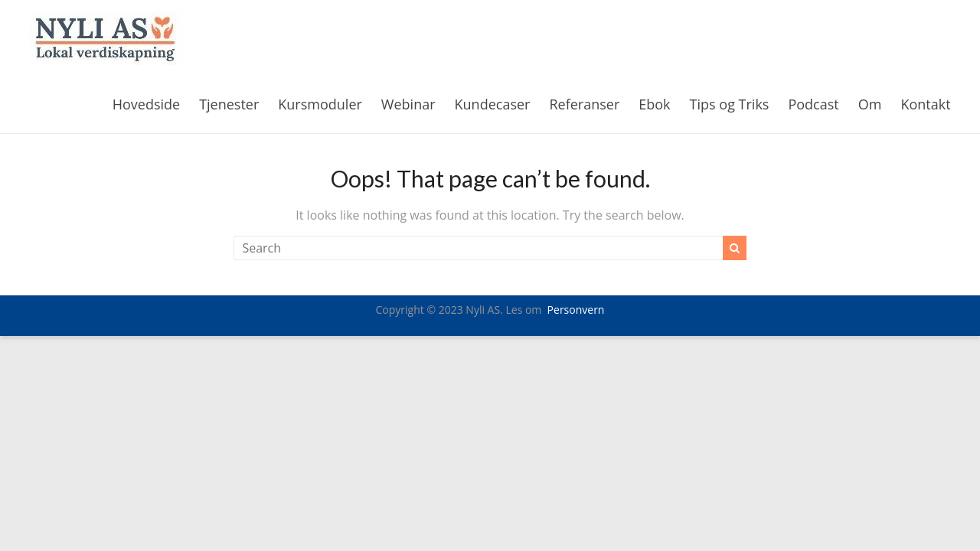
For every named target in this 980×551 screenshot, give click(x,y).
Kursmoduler (320, 104)
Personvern (576, 310)
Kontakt (925, 104)
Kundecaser (493, 104)
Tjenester (229, 104)
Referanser (584, 104)
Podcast (813, 104)
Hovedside (146, 104)
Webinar (408, 104)
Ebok (654, 104)
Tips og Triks (730, 104)
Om (870, 104)
